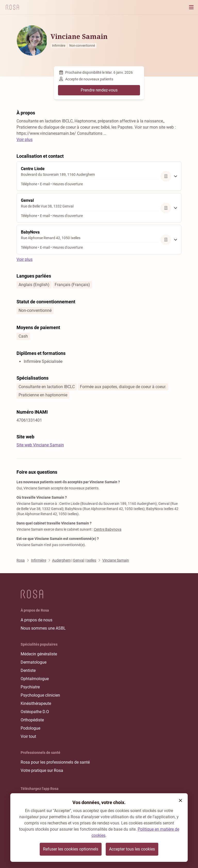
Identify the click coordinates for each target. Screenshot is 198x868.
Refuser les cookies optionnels (71, 849)
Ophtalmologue (35, 679)
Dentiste (28, 670)
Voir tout (28, 736)
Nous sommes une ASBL (43, 628)
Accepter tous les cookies (132, 849)
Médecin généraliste (39, 654)
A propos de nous (36, 620)
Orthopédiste (32, 720)
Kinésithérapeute (36, 703)
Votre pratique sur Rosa (42, 770)
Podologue (30, 728)
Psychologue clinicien (40, 695)
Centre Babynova (108, 529)
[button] (180, 800)
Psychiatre (30, 687)
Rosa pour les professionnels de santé (55, 762)
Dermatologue (34, 662)
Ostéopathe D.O (35, 712)
